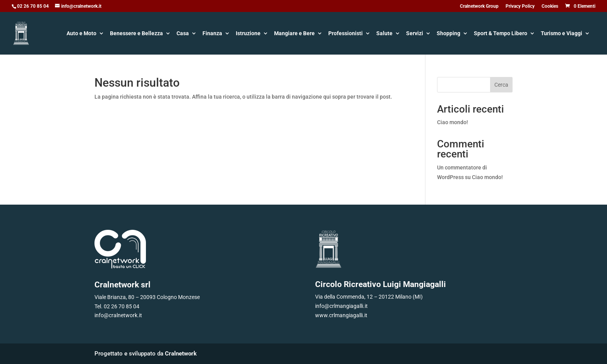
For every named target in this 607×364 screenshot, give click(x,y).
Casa (183, 34)
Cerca (501, 85)
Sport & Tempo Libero (501, 34)
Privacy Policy (520, 6)
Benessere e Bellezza (136, 34)
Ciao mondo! (453, 122)
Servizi (415, 34)
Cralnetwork (181, 354)
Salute (384, 34)
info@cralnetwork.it (118, 315)
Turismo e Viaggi (562, 34)
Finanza (212, 34)
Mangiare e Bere (294, 34)
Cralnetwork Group (479, 6)
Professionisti (346, 34)
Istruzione (248, 34)
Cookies (550, 6)
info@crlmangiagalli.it (341, 306)
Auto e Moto (81, 34)
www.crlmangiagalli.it (341, 315)
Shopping (448, 34)
